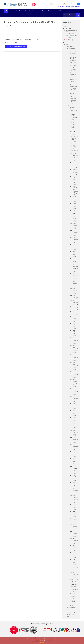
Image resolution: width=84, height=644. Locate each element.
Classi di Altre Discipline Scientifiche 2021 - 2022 (74, 60)
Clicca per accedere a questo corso (16, 46)
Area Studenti (70, 46)
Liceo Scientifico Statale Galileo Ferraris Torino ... (74, 109)
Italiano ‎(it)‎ (58, 11)
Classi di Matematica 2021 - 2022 (73, 74)
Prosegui (42, 643)
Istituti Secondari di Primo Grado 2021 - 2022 (73, 99)
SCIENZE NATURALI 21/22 (74, 602)
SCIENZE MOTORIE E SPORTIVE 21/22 (74, 596)
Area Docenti (70, 616)
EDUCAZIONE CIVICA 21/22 (75, 123)
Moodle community (15, 11)
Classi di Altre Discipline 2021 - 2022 (74, 54)
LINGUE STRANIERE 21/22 (74, 147)
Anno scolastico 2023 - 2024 (72, 612)
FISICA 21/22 (73, 132)
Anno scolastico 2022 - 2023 (72, 608)
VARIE (73, 605)
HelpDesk (49, 11)
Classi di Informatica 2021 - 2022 (73, 69)
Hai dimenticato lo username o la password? (69, 7)
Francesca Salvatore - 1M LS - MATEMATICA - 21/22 (22, 39)
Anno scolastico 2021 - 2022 (72, 49)
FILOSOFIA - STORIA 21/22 (75, 128)
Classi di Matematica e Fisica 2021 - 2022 (73, 80)
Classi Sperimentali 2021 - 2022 (73, 93)
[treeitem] (71, 321)
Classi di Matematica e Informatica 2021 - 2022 (73, 87)
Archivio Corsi (71, 614)
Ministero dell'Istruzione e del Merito (33, 11)
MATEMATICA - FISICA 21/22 (75, 581)
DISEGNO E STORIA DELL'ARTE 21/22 (74, 117)
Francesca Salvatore (15, 43)
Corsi (67, 45)
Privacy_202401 (42, 640)
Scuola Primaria (74, 104)
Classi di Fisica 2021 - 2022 (74, 65)
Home (65, 26)
